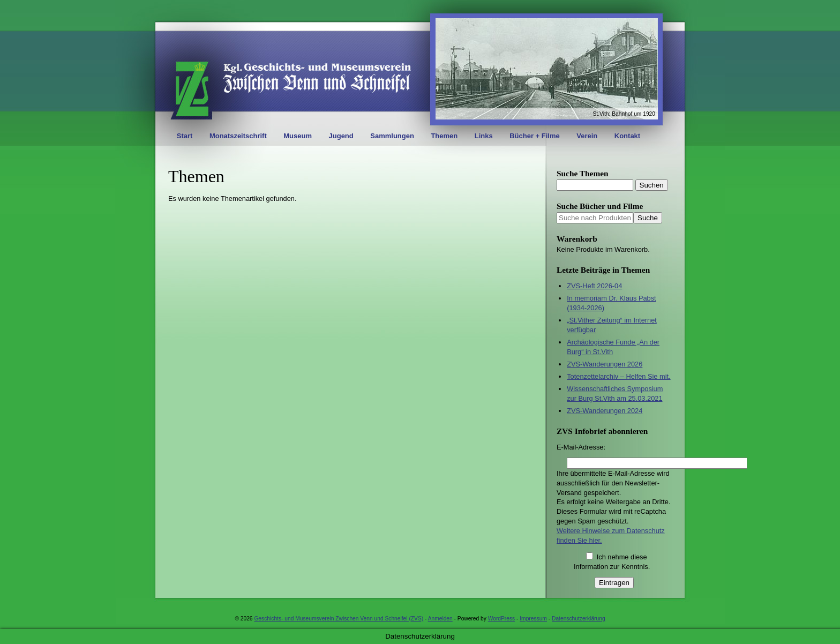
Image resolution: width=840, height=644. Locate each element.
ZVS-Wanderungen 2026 (605, 364)
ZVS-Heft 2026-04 (594, 286)
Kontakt (627, 136)
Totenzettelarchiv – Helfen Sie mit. (618, 376)
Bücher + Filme (535, 136)
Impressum (533, 619)
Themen (444, 136)
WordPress (501, 619)
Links (484, 136)
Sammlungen (392, 136)
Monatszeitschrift (238, 136)
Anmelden (440, 619)
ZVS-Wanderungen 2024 (605, 411)
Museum (298, 136)
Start (185, 136)
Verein (587, 136)
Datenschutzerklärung (579, 619)
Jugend (341, 136)
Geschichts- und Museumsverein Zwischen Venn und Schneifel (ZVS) (339, 619)
